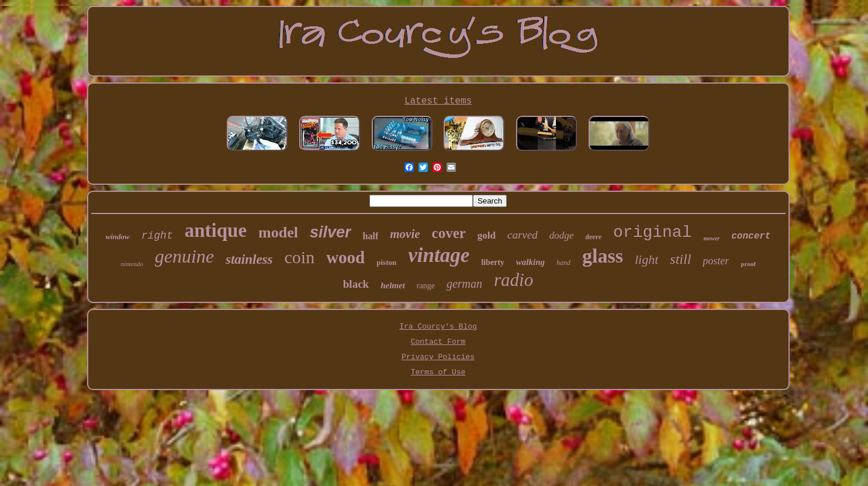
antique (216, 230)
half (371, 236)
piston (386, 262)
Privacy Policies (438, 357)
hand (563, 263)
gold (487, 235)
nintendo (132, 264)
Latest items (438, 101)
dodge (562, 235)
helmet (393, 285)
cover (449, 233)
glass (603, 256)
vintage (439, 255)
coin (300, 257)
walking (530, 262)
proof (748, 264)
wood (345, 257)
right (157, 236)
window (118, 237)
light (646, 259)
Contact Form (438, 342)
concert (751, 236)
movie (405, 234)
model (278, 232)
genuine (184, 256)
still (680, 259)
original (652, 232)
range (426, 286)
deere (593, 237)
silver (331, 232)
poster (716, 261)
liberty (493, 262)
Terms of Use (438, 372)
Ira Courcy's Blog (438, 327)
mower (711, 238)
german (464, 284)
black (356, 284)
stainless (249, 259)
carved (523, 235)
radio (513, 280)
